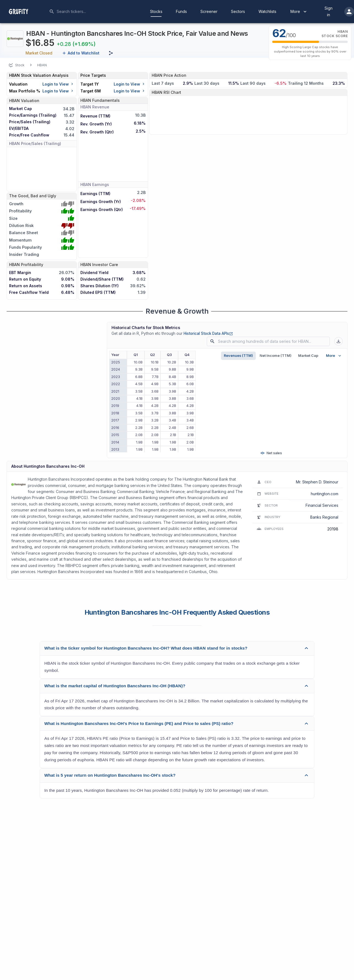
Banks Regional (324, 517)
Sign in (329, 12)
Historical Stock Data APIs (208, 333)
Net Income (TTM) (276, 356)
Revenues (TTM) (238, 356)
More (299, 12)
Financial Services (322, 505)
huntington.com (325, 494)
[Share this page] (111, 53)
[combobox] (98, 12)
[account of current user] (349, 12)
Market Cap (308, 356)
